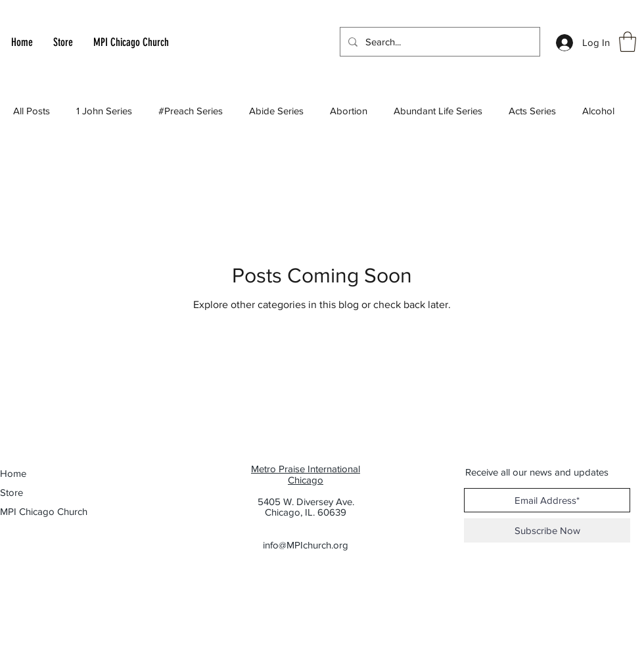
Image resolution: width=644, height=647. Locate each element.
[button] (628, 42)
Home (13, 473)
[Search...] (439, 42)
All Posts (32, 111)
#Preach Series (191, 111)
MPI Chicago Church (37, 511)
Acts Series (532, 111)
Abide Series (276, 111)
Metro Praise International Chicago (306, 474)
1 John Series (104, 111)
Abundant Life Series (438, 111)
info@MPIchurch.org (306, 545)
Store (11, 492)
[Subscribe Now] (547, 530)
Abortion (349, 111)
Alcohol (598, 111)
